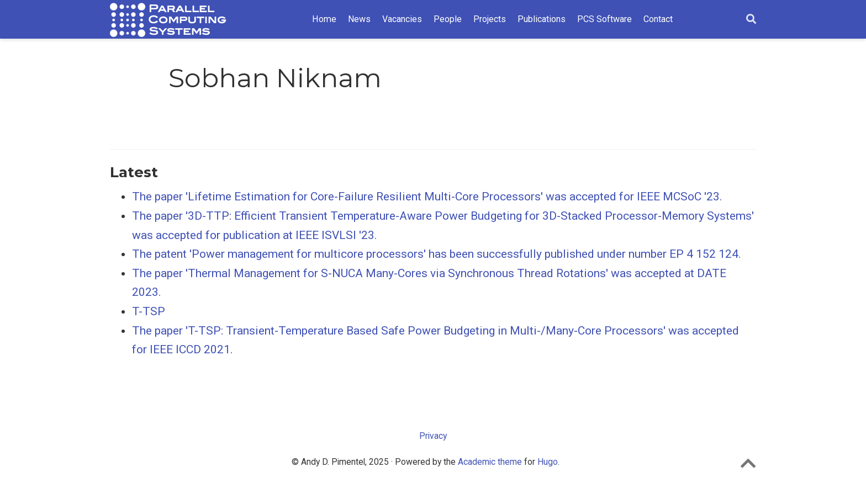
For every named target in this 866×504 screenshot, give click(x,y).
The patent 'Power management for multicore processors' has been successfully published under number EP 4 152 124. (437, 254)
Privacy (433, 436)
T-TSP (149, 311)
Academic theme (490, 462)
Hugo (548, 462)
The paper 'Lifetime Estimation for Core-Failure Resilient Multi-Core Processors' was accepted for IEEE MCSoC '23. (427, 197)
